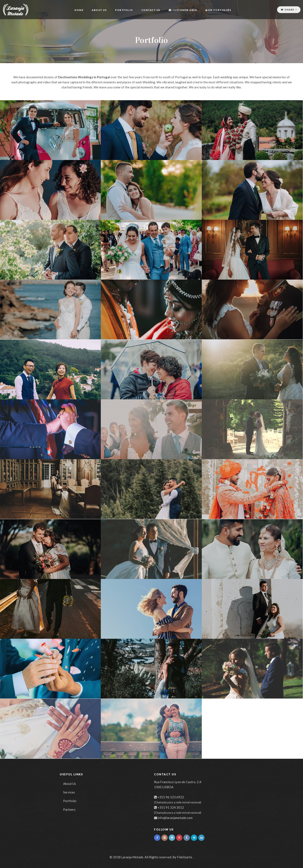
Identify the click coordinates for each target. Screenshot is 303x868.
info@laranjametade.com (175, 818)
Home (79, 10)
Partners (69, 809)
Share (288, 10)
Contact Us (151, 10)
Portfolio (124, 10)
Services (69, 792)
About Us (99, 10)
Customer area (183, 10)
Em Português (218, 10)
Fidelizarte (185, 857)
